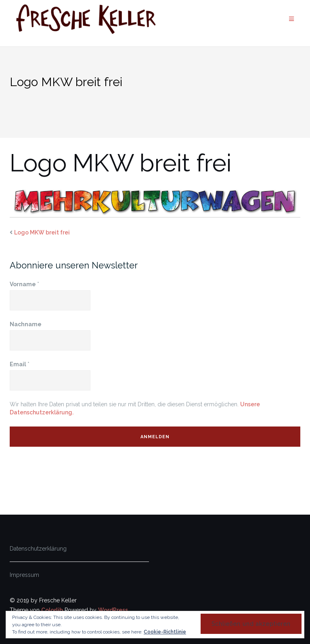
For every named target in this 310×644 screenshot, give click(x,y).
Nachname (26, 324)
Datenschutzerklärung (38, 549)
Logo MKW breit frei (42, 232)
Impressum (24, 575)
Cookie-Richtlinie (165, 632)
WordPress (113, 610)
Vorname (24, 284)
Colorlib (52, 610)
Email (20, 364)
